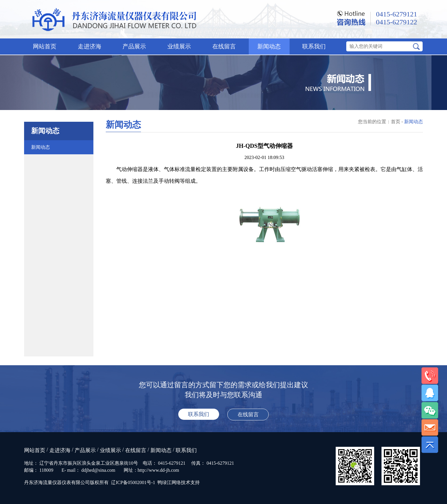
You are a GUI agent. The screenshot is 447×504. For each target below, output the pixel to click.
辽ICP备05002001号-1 (133, 482)
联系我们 (314, 46)
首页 (396, 122)
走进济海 (90, 46)
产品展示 (134, 46)
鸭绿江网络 (169, 482)
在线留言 (224, 46)
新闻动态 (269, 46)
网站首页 (45, 46)
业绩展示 (179, 46)
